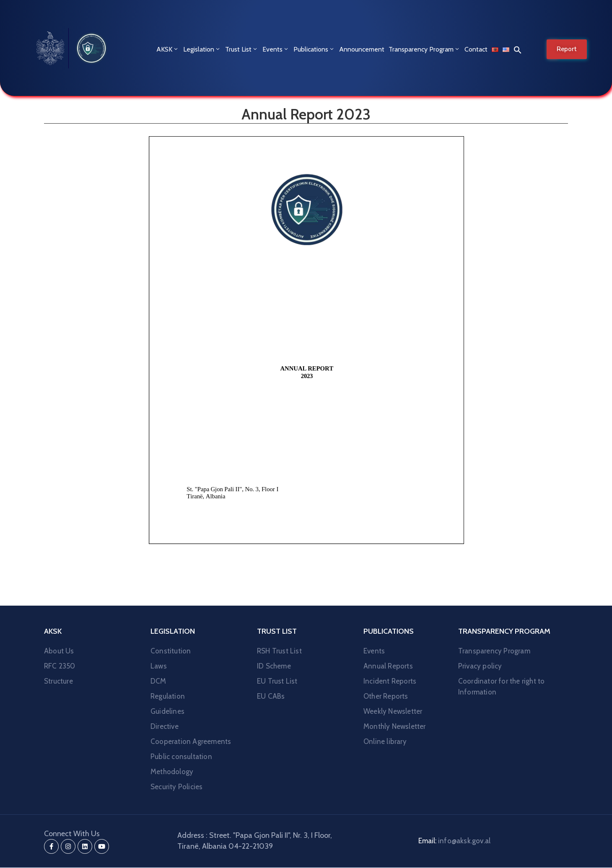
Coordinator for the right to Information (502, 687)
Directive (165, 726)
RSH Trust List (279, 651)
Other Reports (386, 696)
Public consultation (181, 757)
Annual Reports (388, 666)
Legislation (202, 49)
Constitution (171, 651)
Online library (385, 741)
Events (276, 49)
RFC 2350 (60, 666)
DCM (158, 681)
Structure (58, 681)
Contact (476, 49)
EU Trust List (277, 681)
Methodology (172, 772)
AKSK (168, 49)
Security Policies (176, 787)
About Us (59, 651)
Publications (314, 49)
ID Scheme (274, 666)
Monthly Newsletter (395, 726)
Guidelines (167, 711)
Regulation (168, 696)
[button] (516, 49)
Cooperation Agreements (191, 741)
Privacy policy (480, 666)
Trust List (242, 49)
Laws (159, 666)
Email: (454, 841)
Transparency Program (424, 49)
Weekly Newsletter (393, 711)
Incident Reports (390, 681)
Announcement (362, 49)
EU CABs (271, 696)
